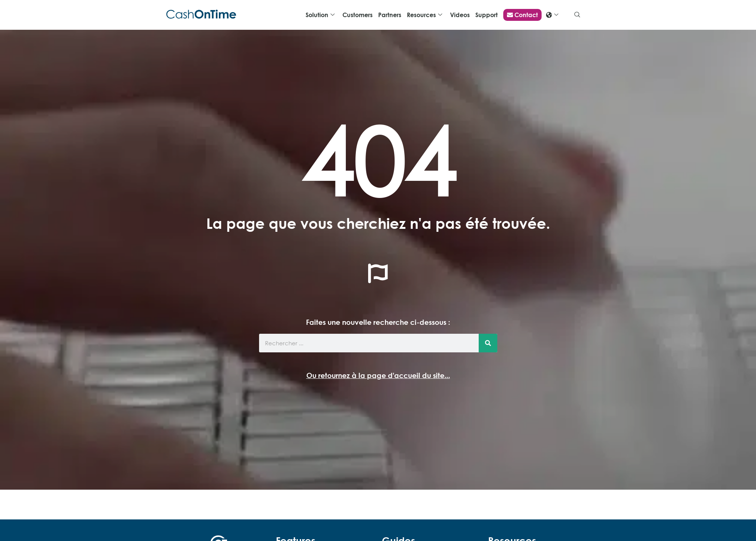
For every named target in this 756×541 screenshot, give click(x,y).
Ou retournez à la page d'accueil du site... (378, 375)
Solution (320, 15)
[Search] (488, 343)
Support (487, 15)
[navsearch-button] (577, 15)
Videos (460, 15)
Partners (390, 15)
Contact (522, 15)
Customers (358, 15)
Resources (425, 15)
